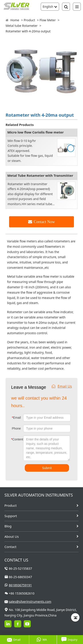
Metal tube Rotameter (21, 26)
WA (42, 640)
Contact (10, 547)
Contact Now (44, 222)
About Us (12, 536)
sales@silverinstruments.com (30, 602)
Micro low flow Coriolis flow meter (35, 132)
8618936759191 (20, 585)
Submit (47, 468)
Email (16, 418)
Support (11, 516)
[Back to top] (75, 617)
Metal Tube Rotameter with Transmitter (40, 175)
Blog (8, 526)
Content (14, 439)
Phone (16, 428)
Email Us (62, 386)
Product (29, 20)
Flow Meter (48, 20)
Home (15, 20)
